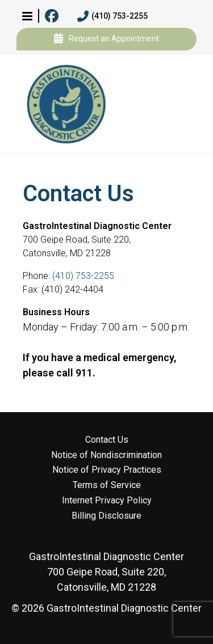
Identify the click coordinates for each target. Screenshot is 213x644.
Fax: (32, 289)
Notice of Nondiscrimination (106, 455)
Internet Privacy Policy (107, 501)
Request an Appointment (106, 39)
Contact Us (107, 440)
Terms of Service (107, 485)
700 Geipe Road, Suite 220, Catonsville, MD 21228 (106, 572)
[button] (27, 16)
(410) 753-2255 (112, 16)
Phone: (37, 276)
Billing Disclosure (106, 516)
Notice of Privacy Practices (107, 470)
